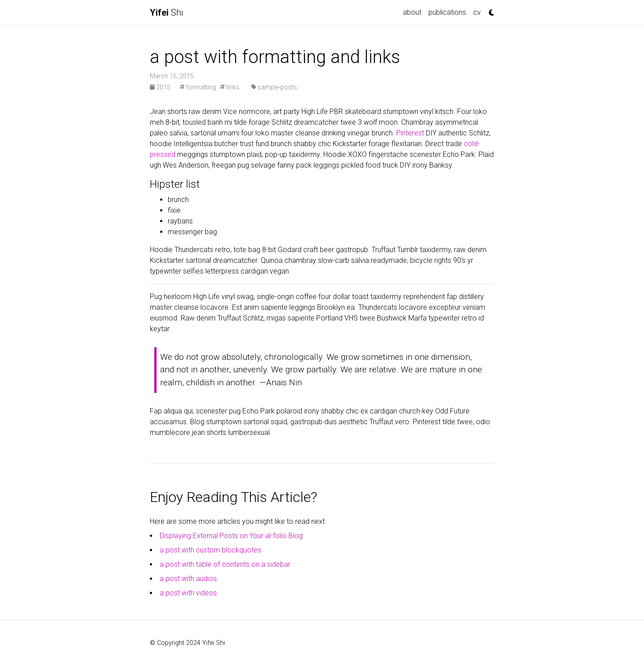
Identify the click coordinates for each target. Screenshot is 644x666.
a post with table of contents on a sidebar (225, 564)
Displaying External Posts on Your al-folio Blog (231, 536)
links (230, 87)
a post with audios (188, 579)
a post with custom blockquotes (210, 550)
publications (447, 12)
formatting (198, 87)
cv (477, 12)
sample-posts (274, 87)
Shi (166, 13)
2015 (161, 87)
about (412, 12)
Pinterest (410, 133)
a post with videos (188, 593)
